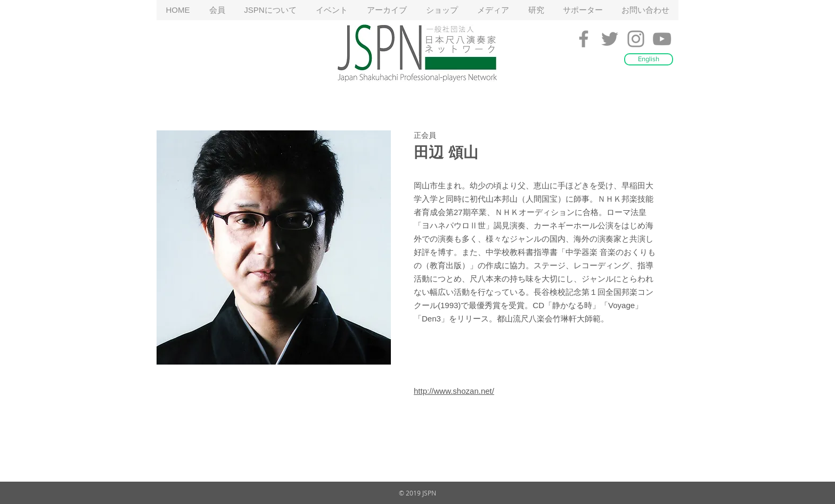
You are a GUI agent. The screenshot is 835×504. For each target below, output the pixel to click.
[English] (649, 59)
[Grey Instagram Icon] (636, 39)
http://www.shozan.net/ (454, 391)
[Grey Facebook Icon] (584, 39)
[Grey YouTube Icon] (662, 39)
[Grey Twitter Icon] (610, 39)
